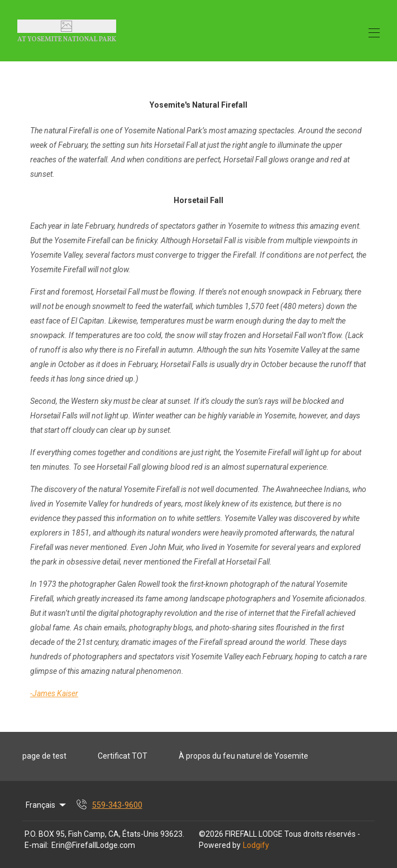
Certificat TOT (123, 756)
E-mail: (37, 845)
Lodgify (256, 845)
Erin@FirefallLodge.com (93, 845)
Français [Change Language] (47, 805)
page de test (44, 756)
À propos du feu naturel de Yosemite (243, 756)
